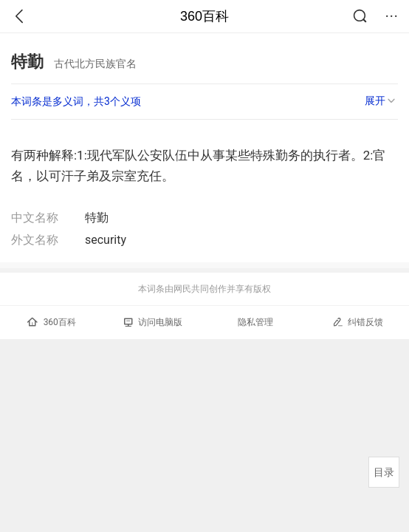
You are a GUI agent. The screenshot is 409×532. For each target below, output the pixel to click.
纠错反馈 (358, 322)
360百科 (205, 16)
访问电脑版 (153, 322)
